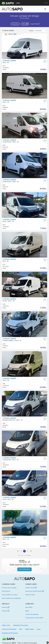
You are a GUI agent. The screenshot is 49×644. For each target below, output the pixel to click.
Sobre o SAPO (6, 626)
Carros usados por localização (11, 598)
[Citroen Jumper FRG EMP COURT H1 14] (25, 404)
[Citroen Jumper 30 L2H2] (25, 284)
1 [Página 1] (24, 551)
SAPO (8, 639)
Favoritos (15, 24)
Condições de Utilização (21, 626)
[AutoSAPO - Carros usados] (12, 9)
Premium (6, 611)
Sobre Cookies (29, 629)
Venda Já (6, 607)
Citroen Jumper (23, 62)
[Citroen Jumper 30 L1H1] (25, 205)
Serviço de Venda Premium (35, 591)
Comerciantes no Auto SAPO (34, 618)
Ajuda (27, 611)
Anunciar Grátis (30, 595)
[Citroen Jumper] (25, 46)
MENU (18, 3)
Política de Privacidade (9, 629)
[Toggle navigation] (45, 9)
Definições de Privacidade (10, 633)
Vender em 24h (31, 588)
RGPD (21, 629)
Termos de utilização (32, 614)
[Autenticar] (45, 3)
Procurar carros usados (9, 588)
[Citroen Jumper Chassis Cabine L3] (25, 324)
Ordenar (31, 31)
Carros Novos (6, 591)
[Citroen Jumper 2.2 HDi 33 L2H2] (25, 126)
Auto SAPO (29, 607)
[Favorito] (45, 61)
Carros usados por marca (10, 595)
